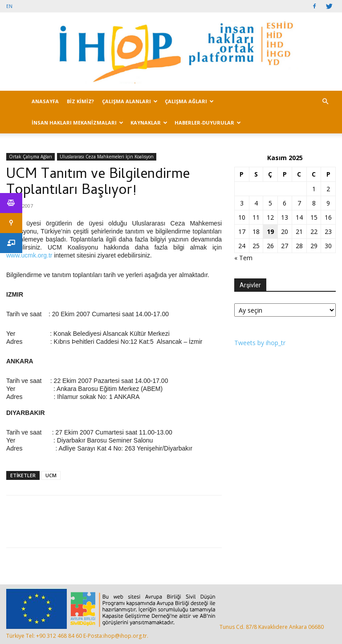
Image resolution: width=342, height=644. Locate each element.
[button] (325, 102)
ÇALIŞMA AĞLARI (189, 101)
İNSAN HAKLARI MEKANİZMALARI (77, 123)
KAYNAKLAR (149, 123)
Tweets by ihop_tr (260, 343)
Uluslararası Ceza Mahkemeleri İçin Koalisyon (107, 157)
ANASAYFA (45, 101)
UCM (51, 475)
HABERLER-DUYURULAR (208, 123)
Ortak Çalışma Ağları (31, 157)
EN (9, 6)
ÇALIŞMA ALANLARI (130, 101)
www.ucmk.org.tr (29, 255)
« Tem (243, 258)
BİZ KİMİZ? (80, 101)
